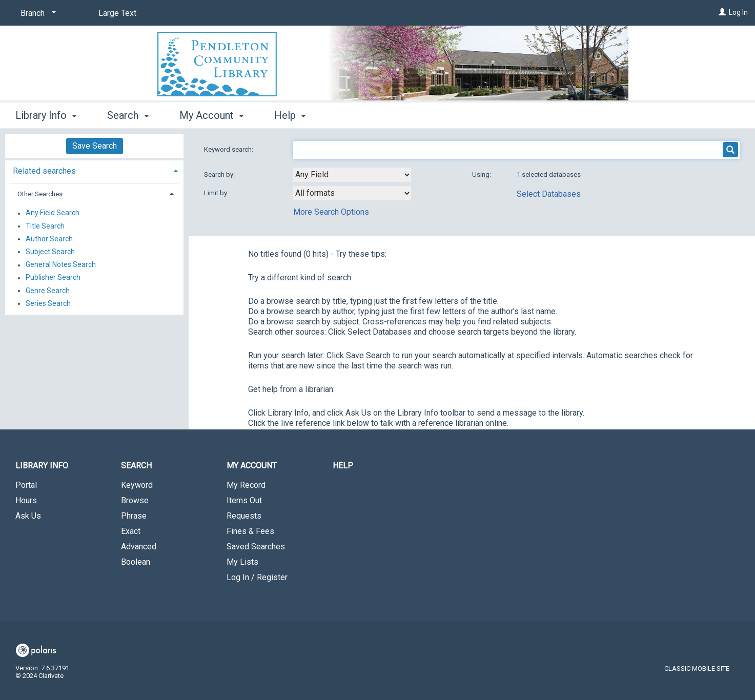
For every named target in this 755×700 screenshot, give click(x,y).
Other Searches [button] (40, 194)
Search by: (220, 174)
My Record (246, 485)
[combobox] (352, 175)
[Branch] (36, 13)
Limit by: (217, 193)
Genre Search (48, 291)
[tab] (94, 170)
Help (343, 466)
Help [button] (290, 115)
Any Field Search (53, 213)
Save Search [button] (95, 146)
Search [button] (128, 115)
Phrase (134, 516)
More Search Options (331, 212)
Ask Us (28, 516)
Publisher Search (53, 278)
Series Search (48, 303)
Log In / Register (257, 577)
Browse (135, 500)
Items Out (244, 500)
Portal (26, 485)
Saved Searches (256, 547)
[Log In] (722, 12)
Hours (26, 500)
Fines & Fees (250, 531)
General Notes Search (61, 265)
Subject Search (50, 252)
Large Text (117, 13)
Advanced (139, 547)
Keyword (137, 485)
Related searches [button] (44, 171)
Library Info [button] (46, 115)
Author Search (49, 239)
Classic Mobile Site (697, 668)
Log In (738, 12)
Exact (131, 531)
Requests (244, 516)
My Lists (242, 562)
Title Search (45, 226)
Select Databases (549, 194)
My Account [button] (211, 115)
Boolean (136, 562)
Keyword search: (229, 149)
